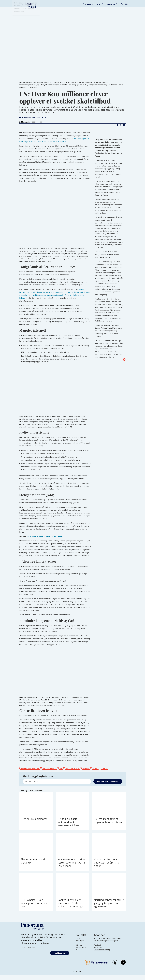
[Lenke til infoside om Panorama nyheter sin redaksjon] (81, 947)
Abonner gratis (100, 943)
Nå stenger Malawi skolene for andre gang (45, 536)
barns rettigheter (85, 769)
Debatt (99, 4)
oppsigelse (114, 946)
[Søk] (122, 4)
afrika (113, 769)
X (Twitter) (98, 952)
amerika (101, 769)
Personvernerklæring (102, 955)
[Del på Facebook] (118, 125)
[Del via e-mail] (124, 125)
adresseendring (100, 946)
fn (71, 769)
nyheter (25, 773)
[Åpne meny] (126, 4)
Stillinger (88, 4)
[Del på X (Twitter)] (121, 125)
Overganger (111, 4)
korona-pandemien (56, 769)
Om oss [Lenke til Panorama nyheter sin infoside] (79, 943)
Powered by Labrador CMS (72, 977)
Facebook (98, 950)
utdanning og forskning (32, 769)
